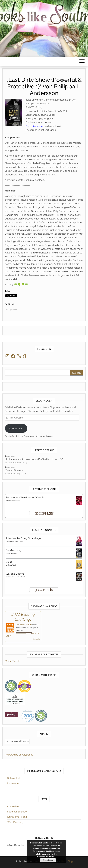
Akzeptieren (48, 860)
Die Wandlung (14, 550)
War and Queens (15, 574)
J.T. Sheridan (13, 553)
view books (36, 639)
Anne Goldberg (14, 501)
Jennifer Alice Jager (15, 541)
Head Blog (67, 861)
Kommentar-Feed (17, 817)
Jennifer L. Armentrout (16, 577)
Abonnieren (16, 428)
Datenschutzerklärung (46, 857)
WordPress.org (15, 822)
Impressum (13, 783)
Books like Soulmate (24, 625)
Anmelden (13, 806)
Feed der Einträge (17, 812)
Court (9, 562)
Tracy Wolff (12, 565)
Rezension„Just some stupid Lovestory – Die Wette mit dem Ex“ (34, 458)
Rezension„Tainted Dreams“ (14, 469)
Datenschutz (14, 778)
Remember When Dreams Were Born (27, 497)
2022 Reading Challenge (23, 617)
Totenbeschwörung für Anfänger (24, 538)
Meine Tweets (13, 661)
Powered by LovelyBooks (19, 755)
